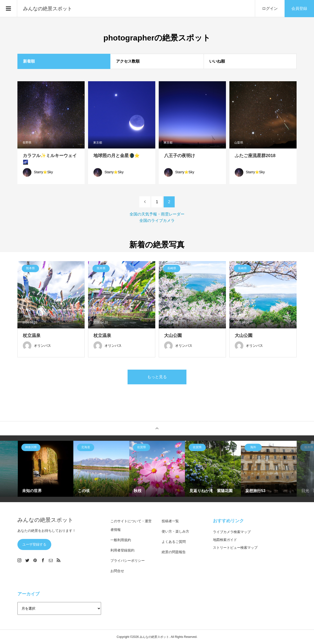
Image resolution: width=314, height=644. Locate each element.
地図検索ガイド (225, 540)
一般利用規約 (121, 540)
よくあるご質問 (174, 542)
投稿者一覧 (170, 521)
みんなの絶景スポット (48, 9)
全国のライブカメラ (157, 221)
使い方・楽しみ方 (175, 531)
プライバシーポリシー (128, 561)
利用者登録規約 (122, 550)
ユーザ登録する (34, 544)
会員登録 (299, 8)
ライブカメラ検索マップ (232, 532)
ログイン (270, 8)
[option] (46, 469)
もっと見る (157, 377)
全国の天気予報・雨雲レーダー (157, 214)
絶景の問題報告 (174, 552)
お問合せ (117, 571)
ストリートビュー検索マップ (235, 548)
